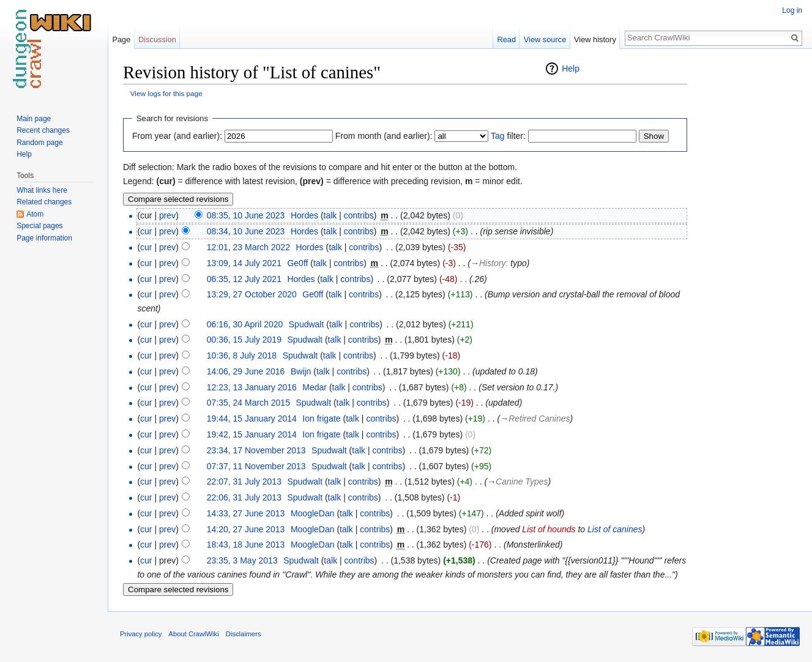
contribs (359, 215)
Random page (39, 143)
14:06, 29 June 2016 (246, 371)
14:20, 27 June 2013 (246, 529)
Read (506, 39)
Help (571, 69)
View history (595, 39)
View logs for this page (166, 93)
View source (545, 39)
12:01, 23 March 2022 (248, 247)
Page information (44, 238)
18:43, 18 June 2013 (246, 545)
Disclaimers (244, 634)
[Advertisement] (748, 245)
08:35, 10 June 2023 (246, 215)
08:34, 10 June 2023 (246, 231)
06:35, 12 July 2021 (244, 279)
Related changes (44, 202)
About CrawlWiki (194, 634)
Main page (34, 119)
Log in (792, 10)
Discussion (157, 39)
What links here (42, 190)
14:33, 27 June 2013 (246, 513)
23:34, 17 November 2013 (256, 450)
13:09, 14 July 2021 (244, 263)
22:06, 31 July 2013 (244, 497)
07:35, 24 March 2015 (248, 403)
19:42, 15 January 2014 (252, 434)
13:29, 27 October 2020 (252, 294)
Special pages (39, 226)
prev (167, 215)
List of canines (615, 529)
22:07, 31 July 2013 (244, 482)
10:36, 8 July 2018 (242, 355)
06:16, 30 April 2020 (245, 324)
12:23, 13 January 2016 (252, 387)
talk (330, 215)
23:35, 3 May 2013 (242, 560)
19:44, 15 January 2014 (252, 418)
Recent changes (43, 130)
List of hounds (549, 529)
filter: (508, 136)
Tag (498, 136)
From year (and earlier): (177, 136)
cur (146, 231)
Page (121, 39)
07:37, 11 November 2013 (256, 466)
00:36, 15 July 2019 (244, 340)
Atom (35, 214)
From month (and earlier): (384, 136)
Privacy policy (141, 634)
